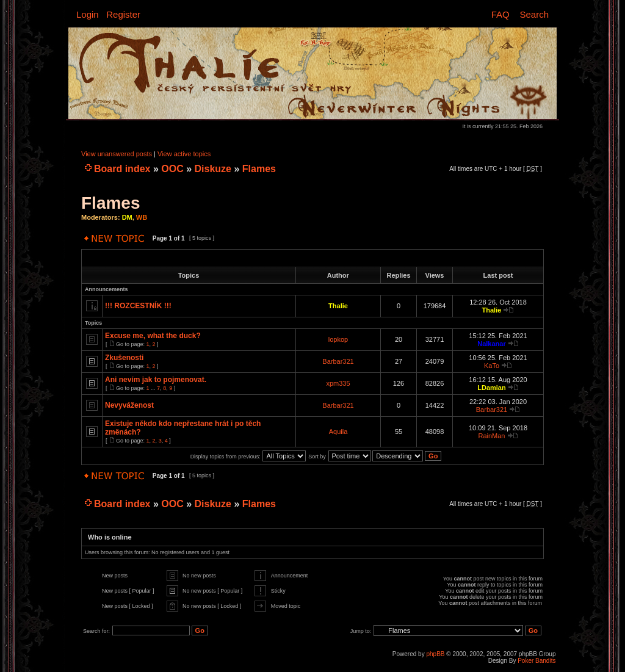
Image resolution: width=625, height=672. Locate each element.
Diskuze (213, 169)
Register (123, 14)
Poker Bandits (536, 661)
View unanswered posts (117, 154)
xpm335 (338, 383)
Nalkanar (491, 344)
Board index (122, 169)
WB (142, 217)
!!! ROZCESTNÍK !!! (138, 306)
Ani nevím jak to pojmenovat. (156, 380)
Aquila (338, 432)
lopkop (338, 339)
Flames (259, 169)
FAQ (500, 14)
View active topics (184, 154)
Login (88, 14)
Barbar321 (338, 361)
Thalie (338, 306)
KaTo (492, 366)
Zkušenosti (124, 358)
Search (534, 14)
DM (127, 217)
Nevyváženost (129, 405)
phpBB (435, 654)
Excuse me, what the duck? (153, 336)
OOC (172, 169)
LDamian (491, 388)
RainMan (491, 436)
